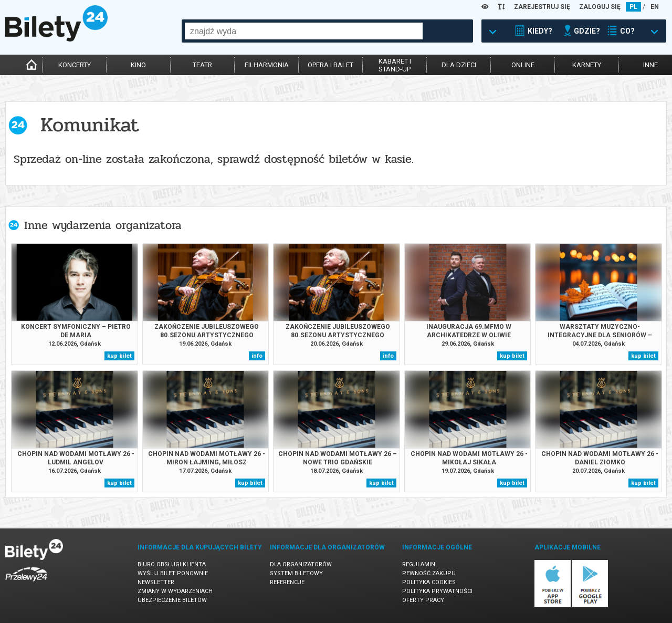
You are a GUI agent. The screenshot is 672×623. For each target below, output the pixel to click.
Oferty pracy (423, 600)
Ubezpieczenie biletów (172, 600)
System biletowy (296, 573)
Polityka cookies (429, 582)
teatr (202, 65)
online (523, 65)
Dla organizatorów (301, 564)
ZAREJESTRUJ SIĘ (542, 7)
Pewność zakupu (429, 573)
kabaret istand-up (395, 65)
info (257, 356)
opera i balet (330, 65)
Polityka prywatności (437, 591)
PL (633, 7)
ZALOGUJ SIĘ (600, 7)
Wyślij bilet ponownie (173, 573)
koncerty (75, 65)
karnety (587, 65)
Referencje (287, 582)
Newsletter (156, 582)
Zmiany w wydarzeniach (175, 591)
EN (655, 7)
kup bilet (119, 356)
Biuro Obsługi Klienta (172, 564)
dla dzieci (459, 65)
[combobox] (304, 31)
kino (138, 65)
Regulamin (419, 564)
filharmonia (267, 65)
